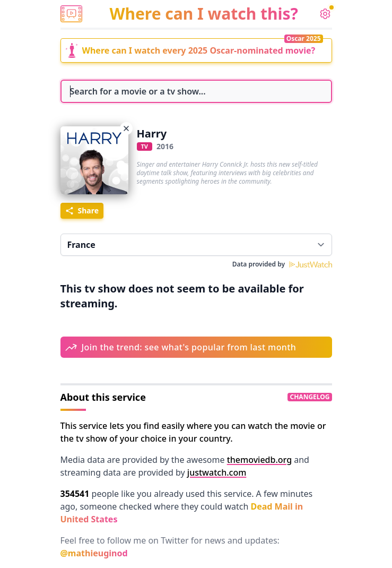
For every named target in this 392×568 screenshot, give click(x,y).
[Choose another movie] (126, 128)
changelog (310, 397)
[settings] (325, 14)
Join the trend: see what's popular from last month (189, 347)
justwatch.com (217, 472)
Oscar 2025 (304, 38)
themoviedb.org (259, 460)
